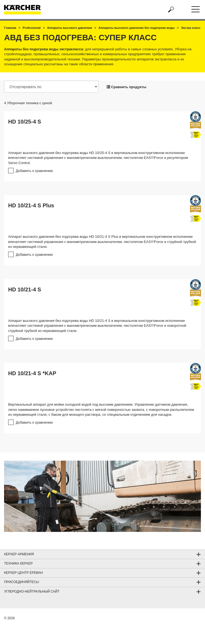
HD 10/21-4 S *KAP (32, 373)
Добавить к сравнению (34, 171)
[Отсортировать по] (51, 87)
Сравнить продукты (126, 87)
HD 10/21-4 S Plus (31, 205)
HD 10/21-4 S (25, 289)
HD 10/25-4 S (25, 122)
